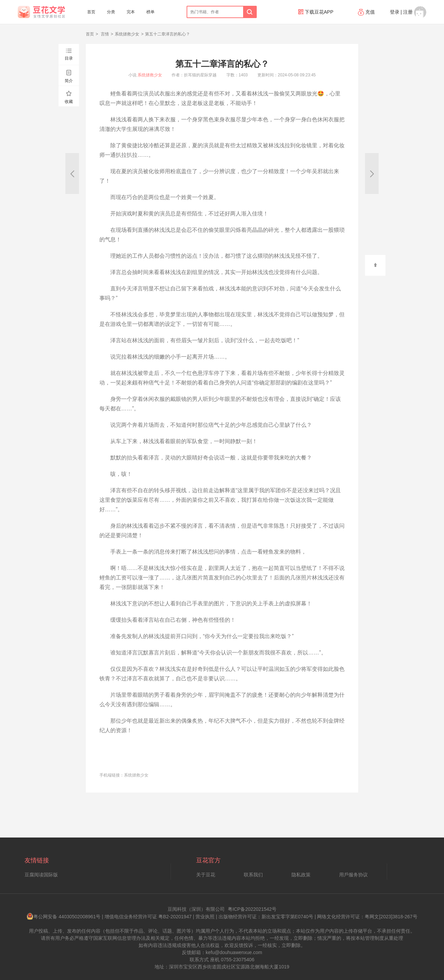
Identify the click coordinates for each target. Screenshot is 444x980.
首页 (91, 12)
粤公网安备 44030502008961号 (64, 917)
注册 (408, 12)
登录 (395, 12)
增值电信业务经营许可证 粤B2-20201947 (148, 917)
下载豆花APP (316, 12)
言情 (104, 34)
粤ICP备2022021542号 (252, 909)
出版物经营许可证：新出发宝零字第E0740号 (266, 917)
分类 (111, 12)
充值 (367, 12)
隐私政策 (301, 875)
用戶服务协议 (353, 875)
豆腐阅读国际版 (41, 875)
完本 (131, 12)
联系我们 (253, 875)
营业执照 (205, 917)
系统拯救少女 (127, 34)
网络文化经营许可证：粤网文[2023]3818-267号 (367, 917)
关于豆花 (206, 875)
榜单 (150, 12)
